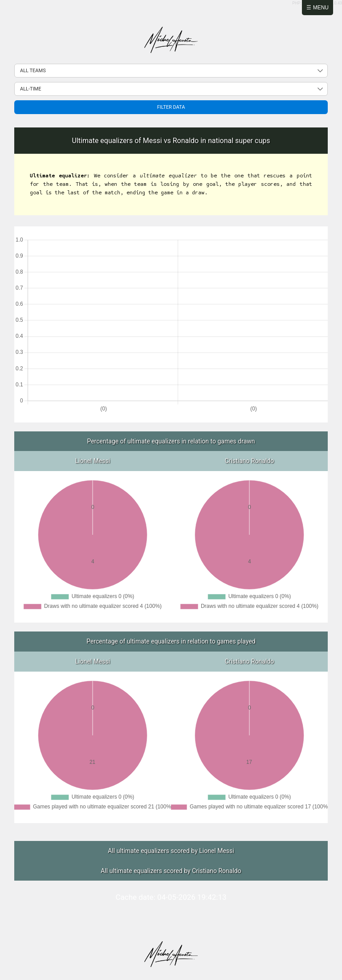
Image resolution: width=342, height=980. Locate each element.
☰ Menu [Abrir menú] (318, 8)
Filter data (171, 107)
